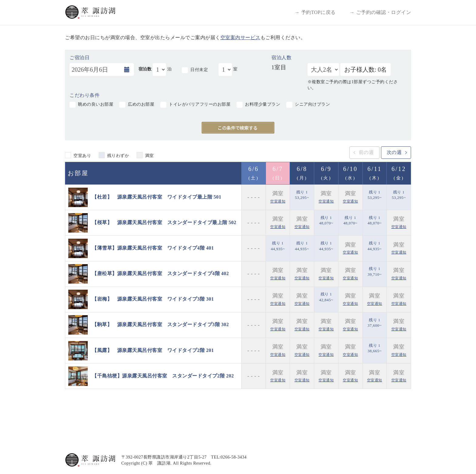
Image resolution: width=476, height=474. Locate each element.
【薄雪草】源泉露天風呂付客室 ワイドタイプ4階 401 (153, 248)
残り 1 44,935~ (278, 246)
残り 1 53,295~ (302, 195)
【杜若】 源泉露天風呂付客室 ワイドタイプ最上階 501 (157, 197)
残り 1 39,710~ (375, 271)
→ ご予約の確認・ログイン (381, 12)
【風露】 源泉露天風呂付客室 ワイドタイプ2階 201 (153, 350)
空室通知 (278, 201)
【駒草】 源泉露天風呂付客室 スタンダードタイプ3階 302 (160, 324)
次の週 (394, 152)
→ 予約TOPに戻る (315, 12)
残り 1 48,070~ (326, 220)
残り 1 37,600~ (375, 323)
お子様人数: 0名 (366, 70)
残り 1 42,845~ (326, 297)
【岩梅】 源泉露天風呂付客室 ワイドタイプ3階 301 (153, 299)
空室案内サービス (240, 38)
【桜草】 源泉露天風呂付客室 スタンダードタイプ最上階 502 (164, 222)
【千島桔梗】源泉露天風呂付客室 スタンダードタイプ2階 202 (163, 376)
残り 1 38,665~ (375, 348)
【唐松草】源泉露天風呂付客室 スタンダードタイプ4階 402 (160, 273)
